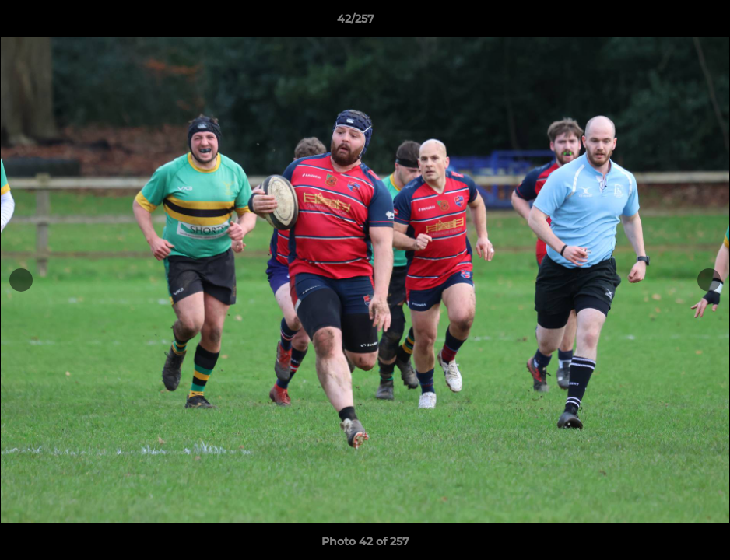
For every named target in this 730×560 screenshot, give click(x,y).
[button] (665, 23)
